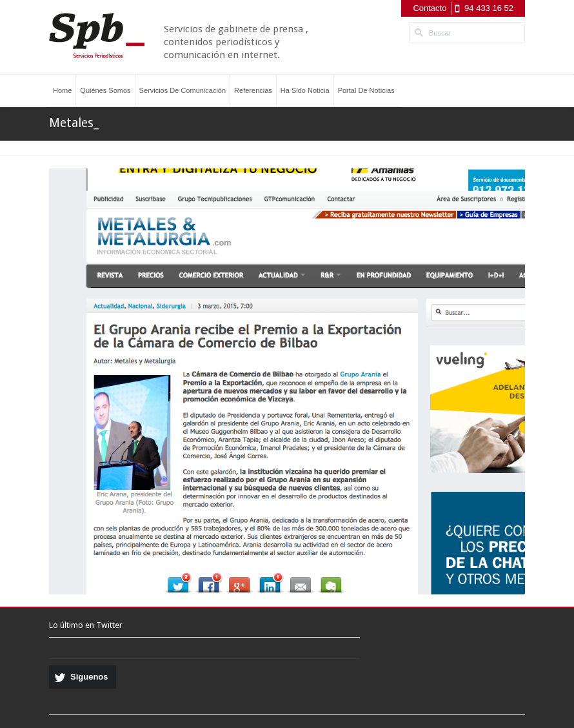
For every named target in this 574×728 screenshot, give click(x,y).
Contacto (430, 8)
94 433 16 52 (489, 8)
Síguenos (89, 677)
